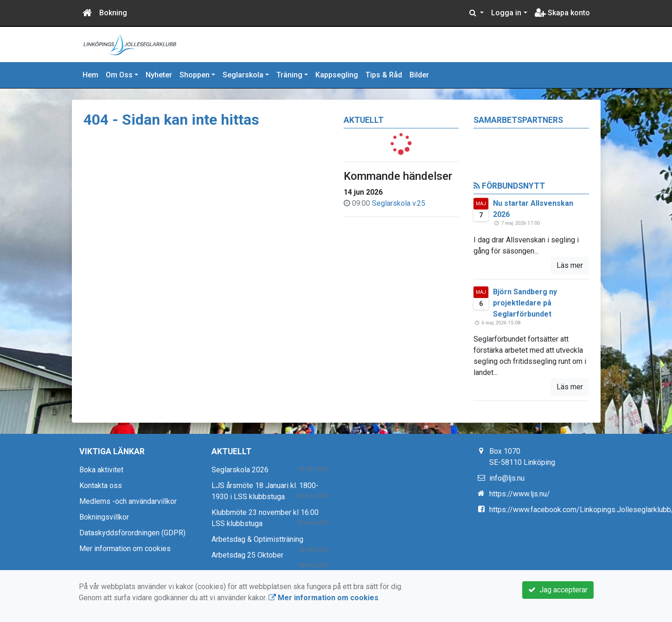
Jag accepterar (558, 590)
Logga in (506, 13)
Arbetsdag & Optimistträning (257, 539)
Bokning (113, 13)
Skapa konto (562, 13)
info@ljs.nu (507, 478)
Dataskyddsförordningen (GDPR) (132, 533)
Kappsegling (337, 75)
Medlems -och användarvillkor (128, 501)
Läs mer (570, 265)
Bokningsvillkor (104, 517)
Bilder (419, 75)
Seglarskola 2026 (240, 470)
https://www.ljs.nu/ (520, 494)
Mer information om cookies (125, 549)
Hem (90, 75)
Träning (289, 75)
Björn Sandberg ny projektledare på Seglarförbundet (525, 303)
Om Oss (119, 75)
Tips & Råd (384, 75)
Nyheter (159, 75)
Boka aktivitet (101, 470)
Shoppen (195, 75)
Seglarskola (243, 75)
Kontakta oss (101, 486)
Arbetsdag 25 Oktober (247, 555)
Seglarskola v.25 (399, 203)
